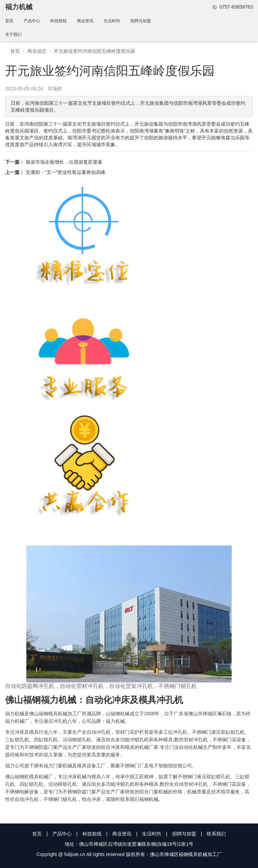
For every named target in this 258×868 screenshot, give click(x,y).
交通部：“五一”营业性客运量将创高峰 (66, 172)
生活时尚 (112, 21)
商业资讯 (85, 21)
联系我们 (216, 834)
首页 (9, 21)
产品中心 (32, 21)
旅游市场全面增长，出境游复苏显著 (64, 162)
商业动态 (37, 51)
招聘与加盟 (141, 21)
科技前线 (59, 21)
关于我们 (13, 35)
